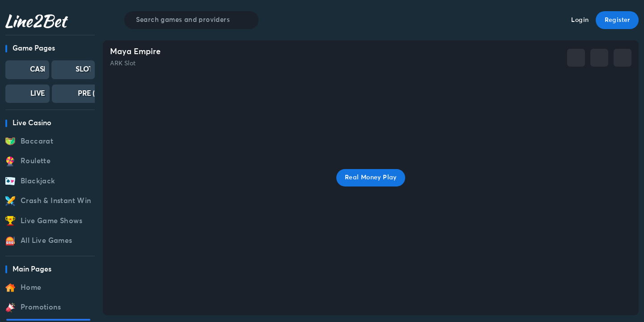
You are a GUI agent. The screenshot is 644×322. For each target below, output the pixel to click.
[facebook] (576, 58)
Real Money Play (371, 178)
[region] (50, 182)
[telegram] (599, 58)
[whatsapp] (623, 58)
